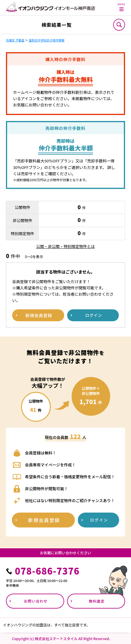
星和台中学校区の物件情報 (47, 40)
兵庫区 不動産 (15, 40)
